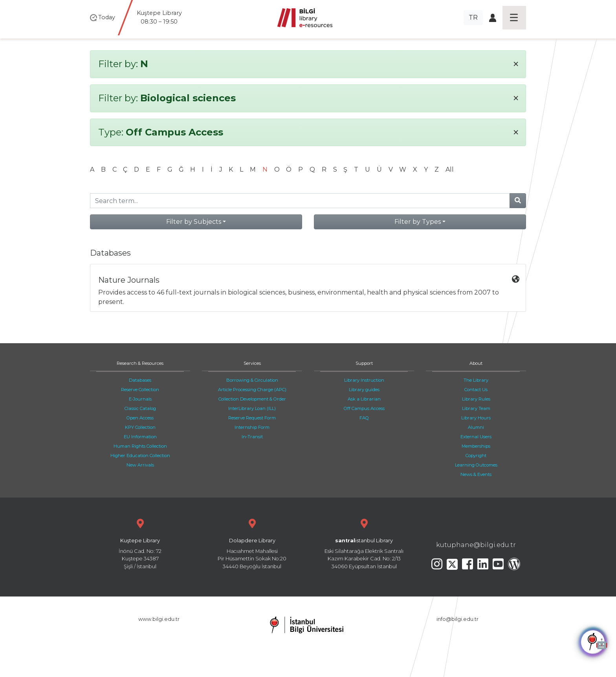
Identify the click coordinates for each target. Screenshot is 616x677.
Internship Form (252, 427)
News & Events (476, 474)
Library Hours (476, 418)
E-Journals (140, 399)
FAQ (364, 418)
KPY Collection (140, 427)
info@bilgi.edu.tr (457, 619)
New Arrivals (140, 465)
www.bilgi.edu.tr (159, 619)
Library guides (364, 390)
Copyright (476, 456)
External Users (476, 437)
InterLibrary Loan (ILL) (252, 408)
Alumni (476, 427)
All (450, 169)
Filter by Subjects (194, 222)
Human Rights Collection (140, 446)
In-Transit (252, 437)
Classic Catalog (140, 408)
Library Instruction (364, 380)
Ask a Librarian (364, 399)
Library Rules (476, 399)
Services (252, 363)
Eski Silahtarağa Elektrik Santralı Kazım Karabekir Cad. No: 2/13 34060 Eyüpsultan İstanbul (364, 543)
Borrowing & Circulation (252, 380)
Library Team (476, 408)
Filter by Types (418, 222)
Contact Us (476, 390)
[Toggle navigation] (514, 18)
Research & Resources (140, 363)
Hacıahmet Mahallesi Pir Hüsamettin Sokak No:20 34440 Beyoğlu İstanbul (252, 543)
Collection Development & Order (252, 399)
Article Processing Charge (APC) (252, 390)
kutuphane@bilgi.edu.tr (476, 545)
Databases (140, 380)
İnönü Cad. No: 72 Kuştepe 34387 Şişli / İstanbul (140, 543)
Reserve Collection (140, 390)
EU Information (140, 437)
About (476, 363)
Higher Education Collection (140, 456)
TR (473, 17)
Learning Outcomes (476, 465)
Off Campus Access (364, 408)
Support (364, 363)
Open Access (140, 418)
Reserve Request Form (252, 418)
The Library (476, 380)
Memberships (476, 446)
